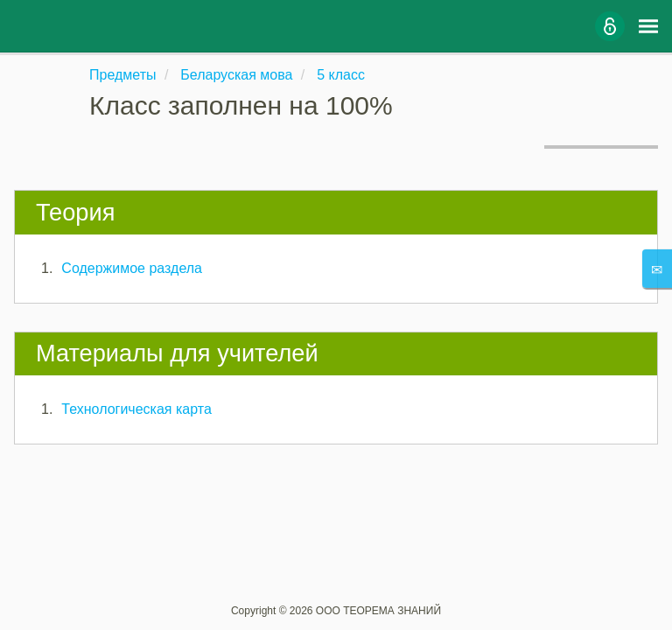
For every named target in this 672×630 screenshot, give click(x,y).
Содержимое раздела (132, 268)
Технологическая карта (136, 409)
